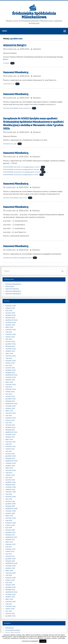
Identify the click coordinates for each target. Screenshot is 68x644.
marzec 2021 (10, 449)
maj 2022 (9, 415)
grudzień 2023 (11, 370)
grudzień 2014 (10, 616)
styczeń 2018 (10, 530)
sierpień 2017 (10, 539)
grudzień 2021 (10, 427)
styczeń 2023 (10, 396)
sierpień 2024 (10, 351)
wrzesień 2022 (11, 406)
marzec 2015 (10, 609)
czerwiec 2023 (11, 384)
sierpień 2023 (10, 380)
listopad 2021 (10, 430)
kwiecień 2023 (11, 389)
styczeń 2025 (10, 341)
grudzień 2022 (11, 399)
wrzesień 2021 (10, 434)
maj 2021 (9, 444)
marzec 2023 (10, 392)
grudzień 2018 (10, 504)
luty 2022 (9, 423)
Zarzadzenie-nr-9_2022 (10, 144)
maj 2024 (9, 358)
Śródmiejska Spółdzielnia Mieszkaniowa (34, 15)
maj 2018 (9, 520)
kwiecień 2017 (10, 549)
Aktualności (37, 49)
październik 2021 (11, 432)
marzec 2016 (10, 580)
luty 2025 (9, 339)
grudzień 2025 (11, 315)
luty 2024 (9, 365)
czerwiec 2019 (11, 492)
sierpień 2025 (10, 325)
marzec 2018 (10, 525)
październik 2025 (11, 320)
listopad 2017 (10, 535)
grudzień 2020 (11, 456)
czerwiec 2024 (11, 356)
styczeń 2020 (10, 480)
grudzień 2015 (10, 587)
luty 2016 (9, 582)
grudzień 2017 (10, 532)
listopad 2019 (10, 485)
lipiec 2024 (9, 353)
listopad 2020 (10, 458)
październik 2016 (11, 563)
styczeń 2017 (10, 556)
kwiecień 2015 (10, 606)
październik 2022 (11, 404)
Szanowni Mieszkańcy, (16, 72)
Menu (4, 31)
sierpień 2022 (10, 408)
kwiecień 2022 (11, 418)
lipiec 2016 (9, 571)
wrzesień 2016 (11, 566)
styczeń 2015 (10, 613)
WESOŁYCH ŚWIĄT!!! (15, 45)
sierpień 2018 (10, 513)
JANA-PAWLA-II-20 (9, 84)
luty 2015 (9, 611)
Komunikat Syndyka (13, 630)
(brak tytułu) (10, 286)
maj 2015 (9, 604)
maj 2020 (9, 473)
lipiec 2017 (9, 542)
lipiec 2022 (9, 411)
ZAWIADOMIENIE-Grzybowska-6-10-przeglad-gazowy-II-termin (22, 172)
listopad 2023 (10, 373)
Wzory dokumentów (13, 633)
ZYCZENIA (6, 63)
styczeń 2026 (10, 313)
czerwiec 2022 (11, 413)
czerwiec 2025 (11, 330)
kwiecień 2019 (11, 497)
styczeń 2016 (10, 585)
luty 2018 (9, 528)
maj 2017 (9, 547)
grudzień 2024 (11, 344)
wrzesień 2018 (11, 511)
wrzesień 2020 (11, 463)
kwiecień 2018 (11, 523)
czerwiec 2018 (11, 518)
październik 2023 (11, 375)
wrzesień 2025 (11, 322)
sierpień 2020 (10, 466)
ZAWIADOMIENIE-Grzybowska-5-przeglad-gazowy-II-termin (21, 175)
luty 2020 (9, 478)
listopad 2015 (10, 590)
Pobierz (12, 63)
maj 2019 (9, 494)
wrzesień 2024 (11, 349)
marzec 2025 (10, 337)
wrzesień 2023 (11, 377)
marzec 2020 (10, 475)
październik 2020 (11, 461)
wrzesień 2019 (11, 487)
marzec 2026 (10, 308)
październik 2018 (11, 508)
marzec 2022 (10, 420)
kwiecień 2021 (10, 446)
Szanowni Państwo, (12, 289)
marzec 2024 (10, 363)
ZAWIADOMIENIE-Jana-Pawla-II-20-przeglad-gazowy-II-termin (21, 167)
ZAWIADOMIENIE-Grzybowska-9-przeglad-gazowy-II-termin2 (21, 170)
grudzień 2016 (10, 559)
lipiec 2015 (9, 599)
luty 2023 (9, 394)
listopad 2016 (10, 561)
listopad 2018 (10, 506)
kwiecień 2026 (11, 306)
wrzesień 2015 (10, 594)
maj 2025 (9, 332)
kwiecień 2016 (11, 578)
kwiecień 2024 (11, 361)
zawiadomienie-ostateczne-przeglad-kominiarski (17, 258)
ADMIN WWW (25, 49)
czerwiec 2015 (10, 602)
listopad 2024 (10, 346)
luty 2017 (9, 554)
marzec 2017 (10, 551)
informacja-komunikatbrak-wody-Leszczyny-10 (17, 108)
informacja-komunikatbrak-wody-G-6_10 (15, 198)
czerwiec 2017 (10, 544)
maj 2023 (9, 387)
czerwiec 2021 (10, 442)
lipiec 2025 (9, 327)
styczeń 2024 (10, 368)
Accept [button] (43, 641)
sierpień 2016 (10, 568)
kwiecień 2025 (11, 334)
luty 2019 (9, 499)
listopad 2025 (10, 318)
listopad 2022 (10, 401)
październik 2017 (11, 537)
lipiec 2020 (9, 468)
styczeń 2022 (10, 425)
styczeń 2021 (10, 454)
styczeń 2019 (10, 501)
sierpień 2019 (10, 489)
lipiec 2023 (9, 382)
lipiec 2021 (9, 439)
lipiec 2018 (9, 516)
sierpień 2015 (10, 597)
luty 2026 (9, 310)
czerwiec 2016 (11, 573)
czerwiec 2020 (11, 470)
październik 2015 (11, 592)
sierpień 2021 (10, 437)
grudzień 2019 (10, 482)
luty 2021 (9, 451)
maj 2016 (9, 575)
